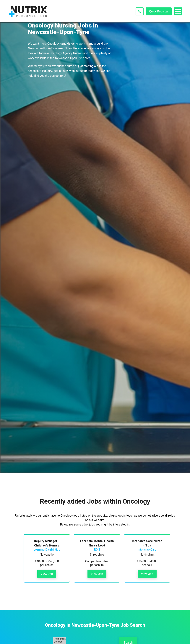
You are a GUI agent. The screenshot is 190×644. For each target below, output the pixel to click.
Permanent (60, 639)
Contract (60, 642)
